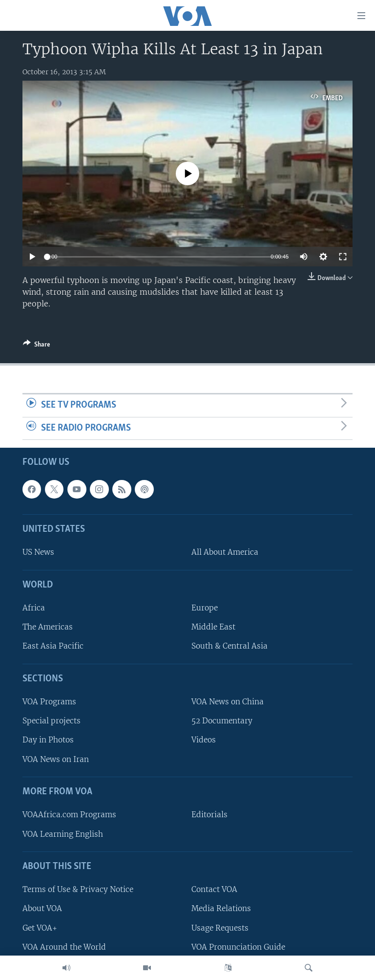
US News (38, 553)
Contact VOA (214, 890)
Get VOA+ (40, 928)
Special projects (52, 721)
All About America (225, 553)
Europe (205, 608)
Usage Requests (220, 928)
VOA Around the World (64, 947)
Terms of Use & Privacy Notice (78, 890)
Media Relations (221, 909)
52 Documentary (222, 721)
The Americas (48, 627)
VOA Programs (49, 702)
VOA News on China (228, 702)
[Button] (37, 346)
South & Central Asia (229, 646)
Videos (204, 740)
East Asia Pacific (53, 646)
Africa (34, 608)
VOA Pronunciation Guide (238, 947)
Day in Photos (48, 740)
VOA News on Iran (56, 759)
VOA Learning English (63, 834)
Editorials (209, 815)
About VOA (42, 909)
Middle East (213, 627)
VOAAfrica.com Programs (69, 815)
